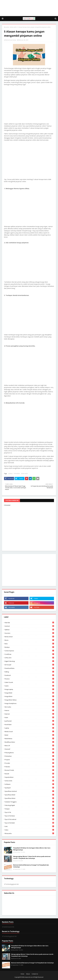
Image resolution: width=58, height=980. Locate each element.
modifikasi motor (29, 742)
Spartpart (29, 788)
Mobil (29, 735)
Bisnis (29, 640)
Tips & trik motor (29, 816)
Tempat (29, 809)
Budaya (29, 647)
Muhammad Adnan (11, 40)
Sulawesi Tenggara (29, 802)
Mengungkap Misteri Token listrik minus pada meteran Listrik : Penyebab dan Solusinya (32, 857)
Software (29, 784)
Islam (29, 717)
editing (29, 672)
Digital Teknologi (29, 661)
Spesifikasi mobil (29, 795)
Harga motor (29, 696)
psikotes (29, 767)
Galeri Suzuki (29, 682)
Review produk (29, 770)
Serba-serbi (13, 27)
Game (29, 686)
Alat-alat (29, 623)
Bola (29, 644)
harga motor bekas (29, 700)
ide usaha (29, 707)
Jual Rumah (29, 721)
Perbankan (17, 474)
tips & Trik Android (29, 819)
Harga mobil (29, 693)
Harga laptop (29, 689)
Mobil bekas (29, 739)
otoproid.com (29, 977)
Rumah (29, 774)
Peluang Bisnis (29, 753)
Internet (29, 714)
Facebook (29, 675)
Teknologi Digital (29, 805)
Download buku (29, 668)
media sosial (29, 732)
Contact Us (35, 974)
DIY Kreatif (29, 665)
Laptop (29, 728)
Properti (29, 760)
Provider (29, 763)
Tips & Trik (29, 812)
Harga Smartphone (29, 703)
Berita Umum (29, 637)
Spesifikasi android (29, 791)
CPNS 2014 (29, 658)
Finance (29, 679)
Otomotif (29, 749)
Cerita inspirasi (29, 651)
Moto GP (29, 746)
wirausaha (29, 833)
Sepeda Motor (29, 777)
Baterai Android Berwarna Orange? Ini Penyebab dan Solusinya (31, 866)
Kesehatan (29, 724)
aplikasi (10, 474)
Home (22, 974)
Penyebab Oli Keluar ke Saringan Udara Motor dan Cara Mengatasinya (32, 849)
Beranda (6, 27)
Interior (29, 710)
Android (29, 626)
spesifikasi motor (29, 798)
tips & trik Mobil (29, 823)
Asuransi (29, 633)
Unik (29, 826)
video (29, 830)
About (28, 974)
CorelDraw (29, 654)
